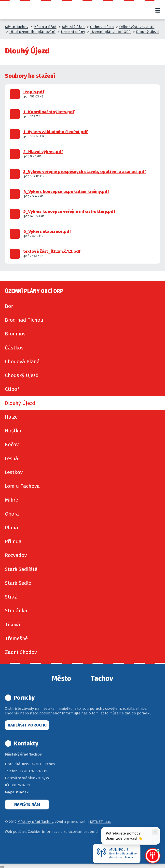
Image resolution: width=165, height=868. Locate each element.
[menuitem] (82, 306)
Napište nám (27, 804)
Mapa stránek (17, 792)
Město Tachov (17, 27)
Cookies (34, 832)
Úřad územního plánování (32, 32)
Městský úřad (73, 27)
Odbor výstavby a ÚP (137, 27)
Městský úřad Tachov (35, 822)
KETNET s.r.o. (100, 822)
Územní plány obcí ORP (110, 32)
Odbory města (102, 27)
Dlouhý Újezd (147, 32)
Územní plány (73, 32)
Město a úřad (45, 27)
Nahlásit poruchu (27, 725)
